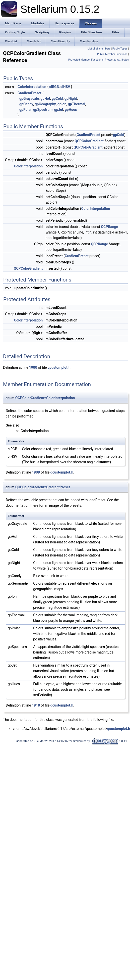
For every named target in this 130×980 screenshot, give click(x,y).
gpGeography (45, 104)
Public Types (120, 49)
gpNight (71, 99)
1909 (36, 472)
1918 (36, 705)
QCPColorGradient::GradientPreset (43, 487)
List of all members (99, 49)
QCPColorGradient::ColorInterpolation (45, 398)
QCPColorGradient (89, 141)
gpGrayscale (29, 99)
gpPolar (25, 110)
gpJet (59, 110)
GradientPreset (29, 93)
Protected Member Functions (86, 60)
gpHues (71, 110)
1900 (33, 367)
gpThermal (77, 104)
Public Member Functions (112, 54)
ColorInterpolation (32, 87)
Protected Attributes (117, 60)
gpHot (45, 99)
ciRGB (54, 87)
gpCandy (26, 104)
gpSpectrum (43, 110)
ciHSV (65, 87)
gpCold (57, 99)
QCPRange (109, 227)
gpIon (62, 104)
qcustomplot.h (59, 367)
